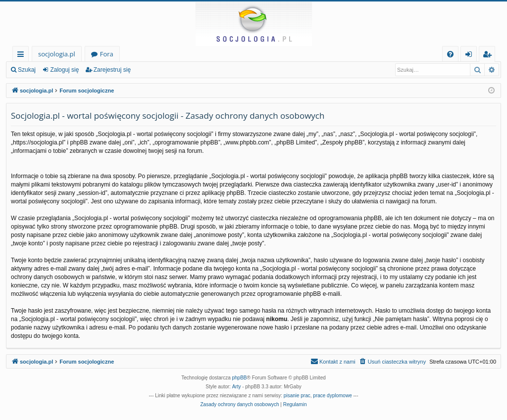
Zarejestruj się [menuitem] (490, 56)
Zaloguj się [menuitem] (471, 56)
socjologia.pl (57, 54)
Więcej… (23, 56)
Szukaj (27, 70)
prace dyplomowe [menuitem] (332, 396)
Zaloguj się (64, 70)
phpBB (240, 378)
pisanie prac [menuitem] (297, 396)
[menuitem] (450, 54)
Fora (107, 54)
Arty (237, 387)
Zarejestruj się (112, 70)
